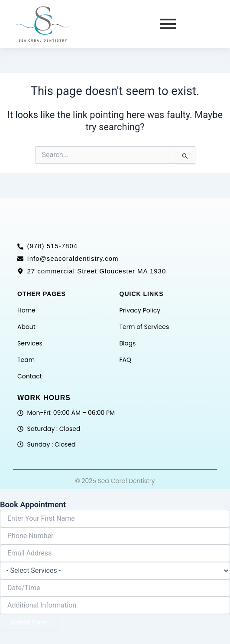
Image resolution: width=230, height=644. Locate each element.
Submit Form (29, 622)
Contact (30, 376)
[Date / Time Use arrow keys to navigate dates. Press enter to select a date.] (115, 588)
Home (26, 310)
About (26, 327)
